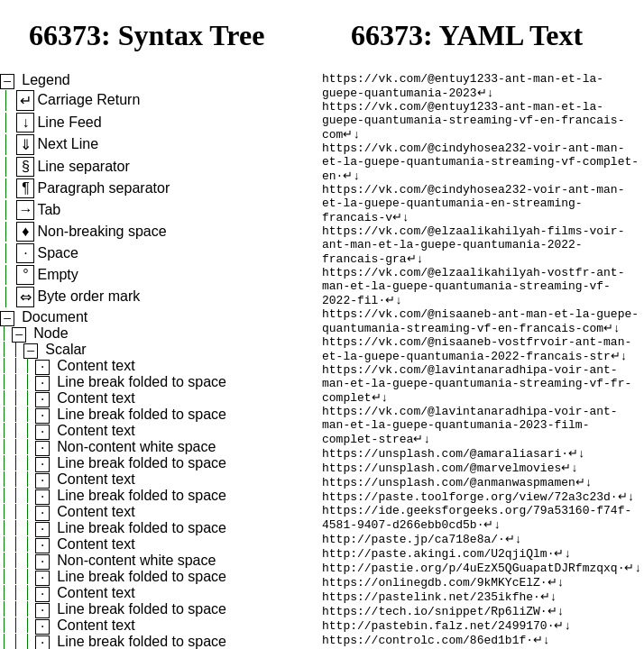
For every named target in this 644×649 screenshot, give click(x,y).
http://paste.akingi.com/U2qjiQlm (435, 632)
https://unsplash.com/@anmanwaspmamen (449, 551)
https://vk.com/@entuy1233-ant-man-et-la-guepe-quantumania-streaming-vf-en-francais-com (473, 129)
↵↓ (486, 96)
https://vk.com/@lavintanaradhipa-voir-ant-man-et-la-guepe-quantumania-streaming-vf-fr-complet (477, 437)
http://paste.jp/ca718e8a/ (410, 616)
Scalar (65, 349)
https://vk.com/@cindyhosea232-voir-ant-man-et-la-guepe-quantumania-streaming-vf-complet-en (480, 178)
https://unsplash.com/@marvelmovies (442, 535)
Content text (96, 366)
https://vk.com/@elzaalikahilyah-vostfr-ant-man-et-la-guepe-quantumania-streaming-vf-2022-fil (473, 324)
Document (55, 317)
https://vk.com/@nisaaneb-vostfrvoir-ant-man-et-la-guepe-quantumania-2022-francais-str (477, 397)
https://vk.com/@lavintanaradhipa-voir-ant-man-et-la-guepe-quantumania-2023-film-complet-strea (470, 486)
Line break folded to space (142, 382)
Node (51, 333)
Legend (46, 80)
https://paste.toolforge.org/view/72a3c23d (466, 567)
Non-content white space (136, 447)
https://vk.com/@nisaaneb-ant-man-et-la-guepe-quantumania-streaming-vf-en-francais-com (480, 364)
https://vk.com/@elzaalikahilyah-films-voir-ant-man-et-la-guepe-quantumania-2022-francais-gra (473, 275)
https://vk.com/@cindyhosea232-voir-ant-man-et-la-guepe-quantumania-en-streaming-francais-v (473, 226)
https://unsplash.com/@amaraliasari (442, 518)
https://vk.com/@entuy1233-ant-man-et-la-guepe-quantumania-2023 (463, 88)
